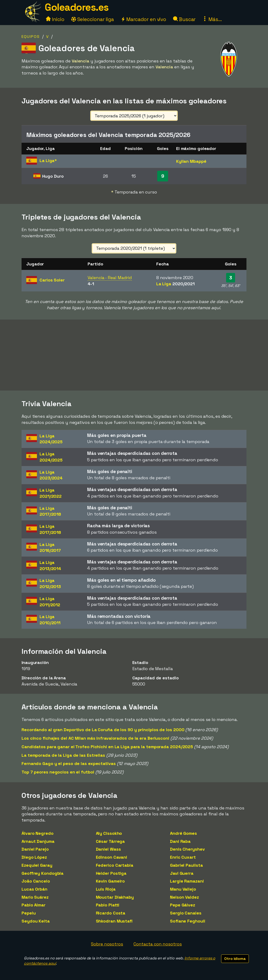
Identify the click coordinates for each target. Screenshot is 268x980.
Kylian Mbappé (191, 161)
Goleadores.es (77, 7)
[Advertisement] (134, 355)
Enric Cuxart (183, 857)
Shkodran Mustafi (114, 921)
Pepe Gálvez (183, 905)
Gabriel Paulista (186, 865)
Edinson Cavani (112, 857)
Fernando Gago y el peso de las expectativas (69, 763)
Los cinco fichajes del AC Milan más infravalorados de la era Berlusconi (95, 738)
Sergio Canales (186, 913)
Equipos (31, 37)
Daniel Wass (108, 849)
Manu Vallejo (183, 889)
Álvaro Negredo (38, 833)
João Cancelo (36, 881)
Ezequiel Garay (37, 865)
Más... (212, 19)
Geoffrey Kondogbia (42, 873)
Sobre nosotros (107, 944)
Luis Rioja (106, 889)
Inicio (55, 19)
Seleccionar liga (93, 19)
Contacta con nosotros (158, 944)
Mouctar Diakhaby (115, 897)
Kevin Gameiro (110, 881)
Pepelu (29, 913)
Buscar (184, 19)
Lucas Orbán (34, 889)
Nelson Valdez (184, 897)
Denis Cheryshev (187, 849)
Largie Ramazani (187, 881)
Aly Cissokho (109, 833)
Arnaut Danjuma (38, 841)
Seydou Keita (36, 921)
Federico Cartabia (115, 865)
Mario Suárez (35, 897)
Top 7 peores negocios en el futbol (58, 772)
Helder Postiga (111, 873)
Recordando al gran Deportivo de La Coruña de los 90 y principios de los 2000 (103, 730)
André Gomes (183, 833)
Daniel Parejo (35, 849)
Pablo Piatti (108, 905)
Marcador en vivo (143, 19)
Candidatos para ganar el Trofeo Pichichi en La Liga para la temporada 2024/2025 (107, 747)
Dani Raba (180, 841)
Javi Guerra (182, 873)
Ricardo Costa (111, 913)
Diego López (34, 857)
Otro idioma (235, 959)
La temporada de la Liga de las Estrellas (63, 755)
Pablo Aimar (33, 905)
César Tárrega (110, 841)
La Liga (175, 284)
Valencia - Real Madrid (110, 278)
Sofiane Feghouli (188, 921)
